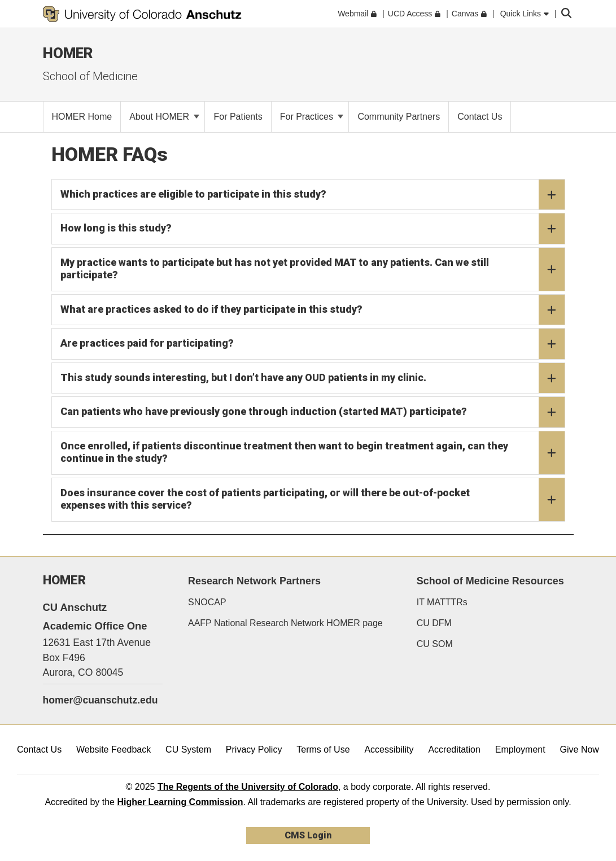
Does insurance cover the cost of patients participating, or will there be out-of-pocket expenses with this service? (313, 500)
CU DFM (434, 623)
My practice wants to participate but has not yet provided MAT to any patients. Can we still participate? (313, 269)
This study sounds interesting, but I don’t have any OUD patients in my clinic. (313, 378)
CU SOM (435, 644)
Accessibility (389, 749)
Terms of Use (323, 749)
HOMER (68, 53)
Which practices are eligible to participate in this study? (313, 195)
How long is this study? (313, 229)
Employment (520, 749)
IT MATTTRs (442, 602)
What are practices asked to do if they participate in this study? (313, 310)
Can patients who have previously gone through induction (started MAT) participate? (313, 412)
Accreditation (454, 749)
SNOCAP (207, 602)
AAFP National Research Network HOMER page (285, 623)
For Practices (312, 117)
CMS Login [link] (308, 835)
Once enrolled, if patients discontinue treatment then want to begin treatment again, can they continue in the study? (313, 453)
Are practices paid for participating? (313, 344)
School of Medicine (90, 76)
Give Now (580, 749)
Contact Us (39, 749)
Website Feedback (113, 749)
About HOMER (164, 117)
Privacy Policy (254, 749)
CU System (188, 749)
